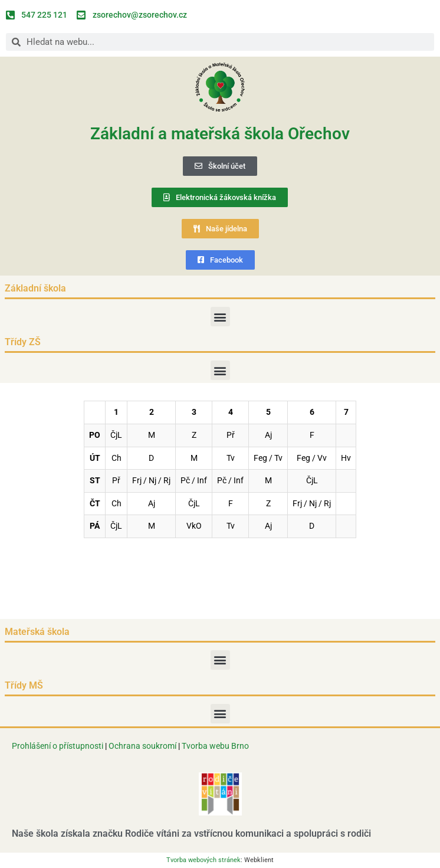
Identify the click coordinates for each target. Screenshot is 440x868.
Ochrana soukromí (143, 746)
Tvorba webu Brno (215, 746)
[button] (220, 317)
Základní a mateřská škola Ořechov (220, 134)
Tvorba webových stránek (203, 860)
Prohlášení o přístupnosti (58, 746)
